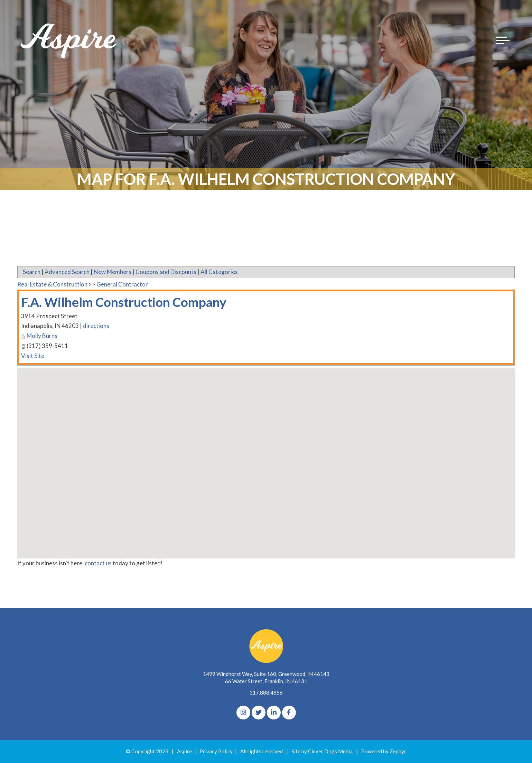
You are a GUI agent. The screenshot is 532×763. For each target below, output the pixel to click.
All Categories (219, 272)
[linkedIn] (274, 713)
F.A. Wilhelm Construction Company (132, 302)
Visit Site (33, 356)
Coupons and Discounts (166, 272)
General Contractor (122, 284)
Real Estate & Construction (52, 284)
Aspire (184, 751)
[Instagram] (243, 713)
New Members (113, 272)
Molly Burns (42, 336)
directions (96, 326)
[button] (266, 457)
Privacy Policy (216, 751)
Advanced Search (67, 272)
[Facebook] (289, 713)
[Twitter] (259, 713)
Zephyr (398, 751)
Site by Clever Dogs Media (322, 751)
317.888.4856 (266, 693)
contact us (98, 563)
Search (32, 272)
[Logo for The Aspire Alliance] (69, 41)
